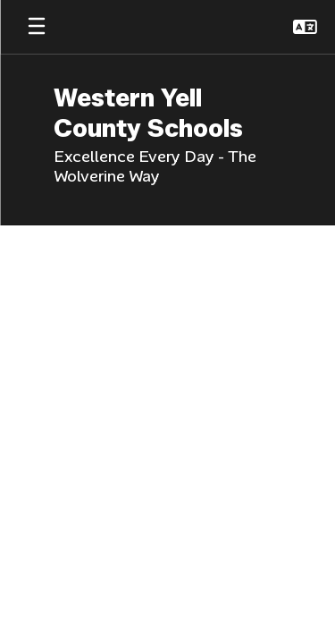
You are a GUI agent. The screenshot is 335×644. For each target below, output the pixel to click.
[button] (305, 27)
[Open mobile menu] (37, 27)
